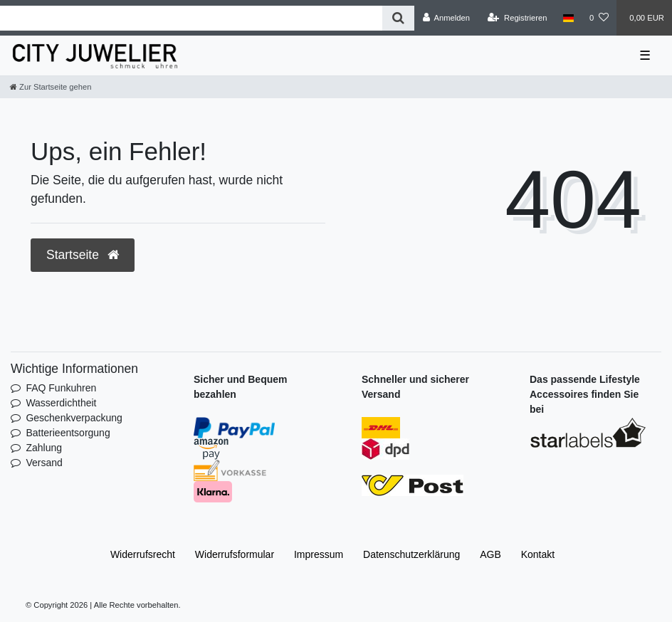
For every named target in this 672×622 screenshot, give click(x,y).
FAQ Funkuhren (61, 388)
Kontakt (538, 554)
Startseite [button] (83, 255)
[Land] (568, 18)
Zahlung (44, 448)
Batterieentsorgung (68, 433)
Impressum (319, 554)
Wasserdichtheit (61, 403)
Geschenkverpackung (74, 418)
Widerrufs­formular (235, 554)
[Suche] (398, 18)
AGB (490, 554)
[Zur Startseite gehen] (51, 87)
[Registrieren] (517, 18)
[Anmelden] (446, 18)
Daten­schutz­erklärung (411, 554)
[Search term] (191, 18)
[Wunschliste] (599, 18)
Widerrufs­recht (143, 554)
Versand (44, 463)
